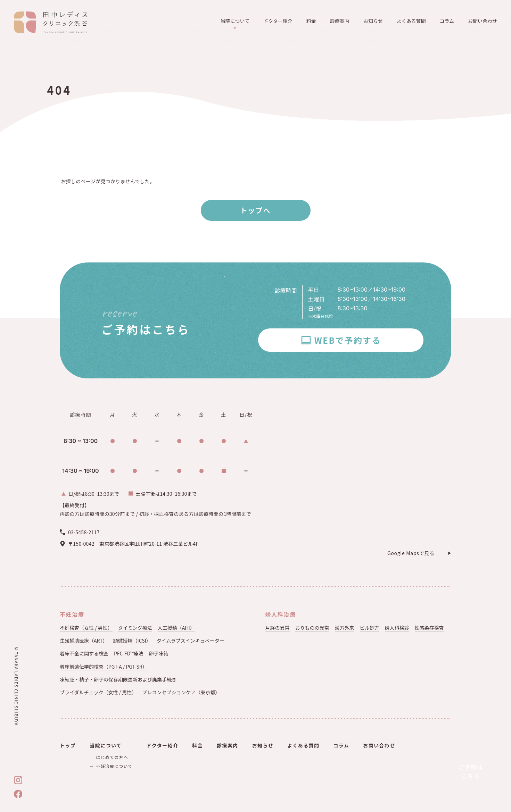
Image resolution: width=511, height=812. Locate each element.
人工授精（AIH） (176, 628)
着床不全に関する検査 (84, 653)
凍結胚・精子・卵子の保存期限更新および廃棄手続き (118, 679)
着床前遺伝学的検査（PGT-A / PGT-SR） (104, 667)
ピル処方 (370, 628)
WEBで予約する (348, 340)
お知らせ (373, 21)
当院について (235, 23)
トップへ (256, 210)
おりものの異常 (312, 628)
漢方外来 (345, 628)
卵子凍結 (159, 653)
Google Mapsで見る (411, 553)
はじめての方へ (112, 757)
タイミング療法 (135, 628)
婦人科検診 (397, 628)
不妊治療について (114, 766)
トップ (68, 745)
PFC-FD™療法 (129, 653)
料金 (311, 21)
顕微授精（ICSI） (132, 641)
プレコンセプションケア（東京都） (181, 692)
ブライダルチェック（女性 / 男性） (98, 692)
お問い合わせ (483, 21)
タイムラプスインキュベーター (191, 641)
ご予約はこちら (471, 771)
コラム (447, 21)
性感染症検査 (429, 628)
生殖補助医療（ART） (84, 641)
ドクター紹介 (278, 21)
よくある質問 (411, 21)
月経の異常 (278, 628)
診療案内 (340, 21)
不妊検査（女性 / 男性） (86, 628)
